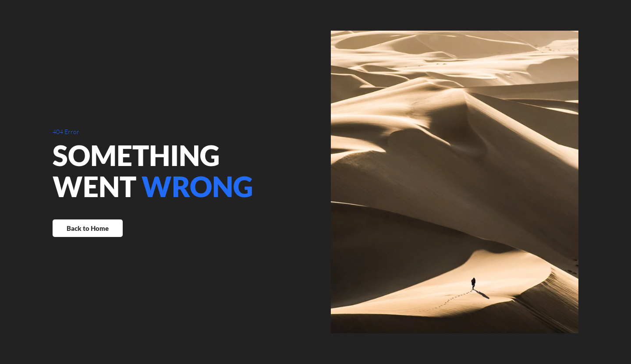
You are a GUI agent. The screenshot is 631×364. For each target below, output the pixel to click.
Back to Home (88, 228)
